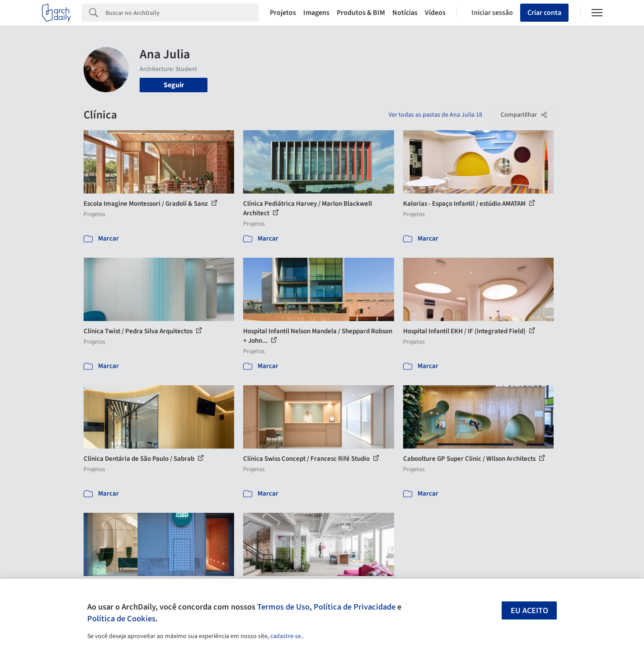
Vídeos (435, 13)
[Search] (182, 13)
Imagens (316, 13)
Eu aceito (529, 611)
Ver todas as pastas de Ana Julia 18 (435, 115)
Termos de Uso (283, 607)
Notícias (405, 13)
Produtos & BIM (361, 13)
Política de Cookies (121, 619)
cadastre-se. (286, 636)
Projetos (283, 13)
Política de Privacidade (355, 607)
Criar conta (544, 13)
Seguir (174, 85)
